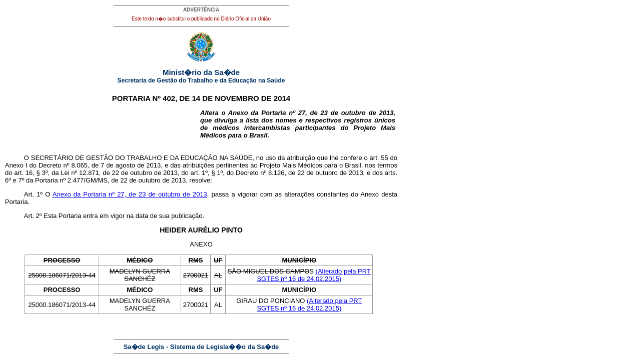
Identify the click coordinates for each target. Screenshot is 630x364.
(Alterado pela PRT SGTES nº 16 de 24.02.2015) (313, 275)
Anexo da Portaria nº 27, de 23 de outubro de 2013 (130, 194)
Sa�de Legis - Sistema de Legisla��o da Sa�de (201, 347)
